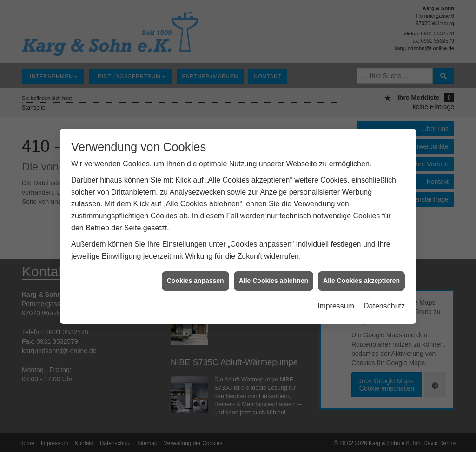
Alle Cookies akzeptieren (361, 279)
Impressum (336, 305)
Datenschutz (384, 305)
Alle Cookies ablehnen (274, 279)
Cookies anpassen (195, 279)
